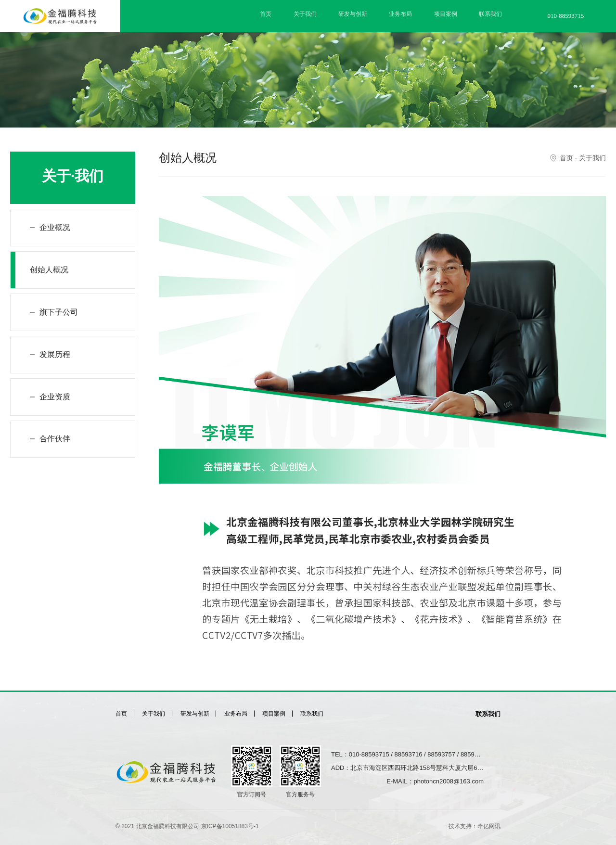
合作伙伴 (55, 439)
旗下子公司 (59, 312)
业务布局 (400, 14)
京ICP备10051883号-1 (230, 826)
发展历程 (55, 354)
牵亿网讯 (489, 826)
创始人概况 (49, 270)
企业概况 (55, 227)
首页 (266, 14)
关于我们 (305, 14)
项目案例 (446, 14)
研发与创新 (353, 14)
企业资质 (55, 397)
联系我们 (490, 14)
